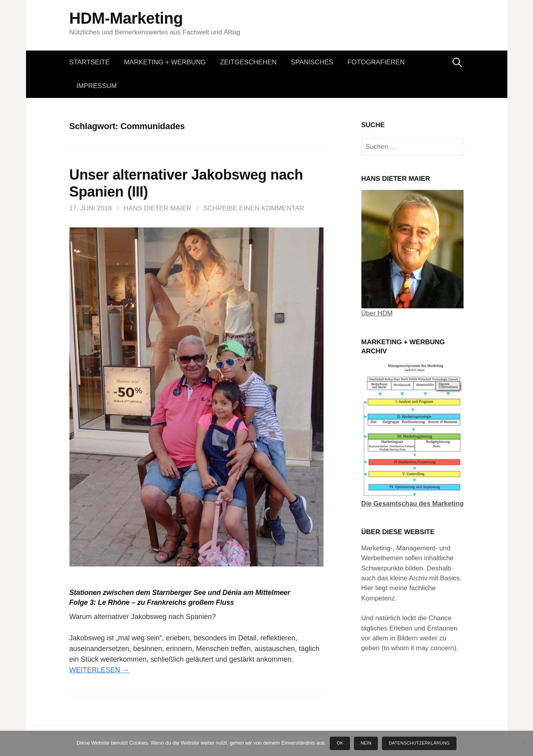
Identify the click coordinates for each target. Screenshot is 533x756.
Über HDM (377, 313)
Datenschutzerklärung (419, 743)
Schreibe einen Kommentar (254, 208)
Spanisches (312, 62)
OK (340, 743)
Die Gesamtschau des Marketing (413, 504)
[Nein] (523, 743)
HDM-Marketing (126, 18)
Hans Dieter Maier (157, 208)
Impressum (97, 86)
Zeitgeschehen (248, 62)
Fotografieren (376, 62)
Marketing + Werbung (165, 62)
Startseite (90, 62)
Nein (366, 743)
